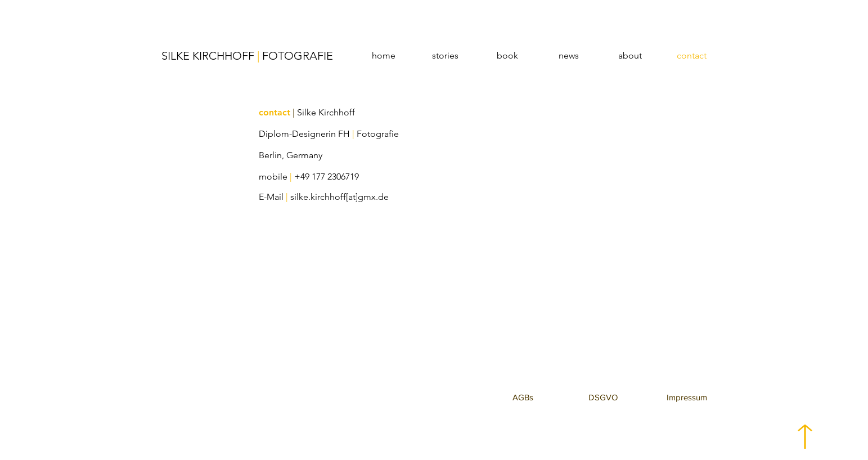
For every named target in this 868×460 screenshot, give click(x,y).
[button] (523, 397)
